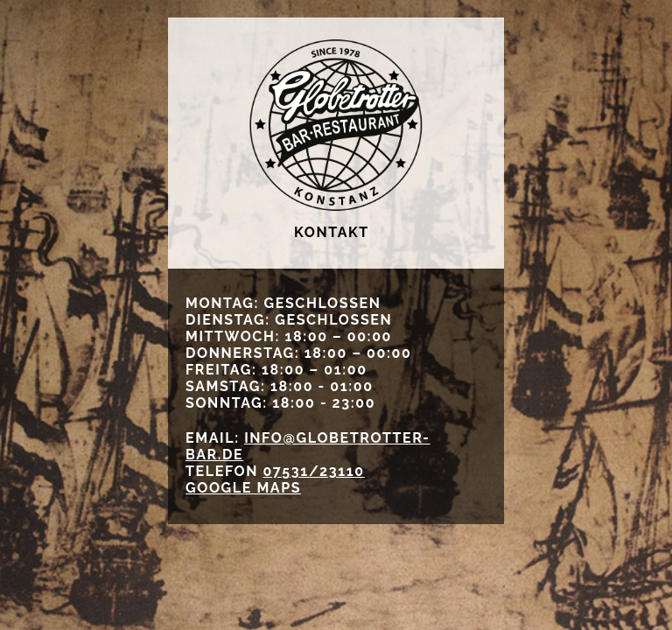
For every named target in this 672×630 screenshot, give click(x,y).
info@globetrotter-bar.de (308, 446)
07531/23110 (313, 471)
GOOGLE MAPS (243, 488)
